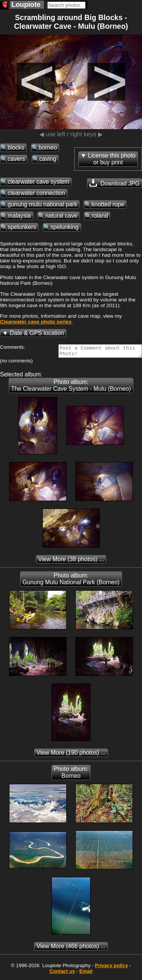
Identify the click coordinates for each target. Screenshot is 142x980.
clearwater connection (36, 193)
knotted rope (108, 204)
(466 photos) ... (71, 948)
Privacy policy (111, 968)
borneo (48, 147)
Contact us (62, 973)
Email (86, 973)
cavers (16, 159)
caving (48, 159)
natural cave (61, 216)
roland (100, 216)
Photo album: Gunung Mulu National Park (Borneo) (71, 581)
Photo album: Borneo (71, 775)
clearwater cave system (38, 182)
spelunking (65, 227)
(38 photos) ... (71, 561)
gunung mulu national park (42, 204)
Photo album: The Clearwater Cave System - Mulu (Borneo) (71, 388)
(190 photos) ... (71, 755)
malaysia (19, 216)
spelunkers (22, 227)
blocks (16, 147)
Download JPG (115, 183)
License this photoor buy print (112, 159)
